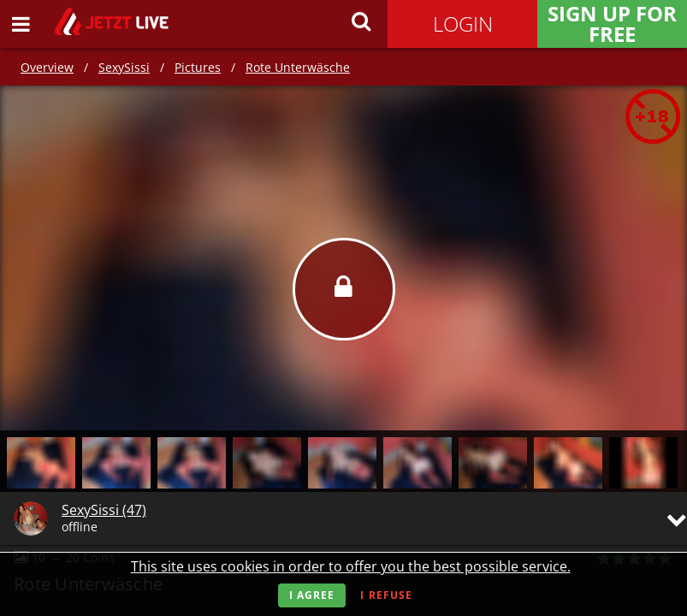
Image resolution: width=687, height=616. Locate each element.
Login (463, 24)
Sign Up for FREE (612, 24)
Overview (47, 67)
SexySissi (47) (104, 510)
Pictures (198, 67)
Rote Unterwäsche (298, 67)
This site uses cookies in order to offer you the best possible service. (351, 566)
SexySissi (124, 67)
